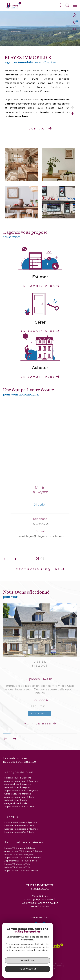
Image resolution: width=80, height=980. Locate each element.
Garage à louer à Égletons (18, 784)
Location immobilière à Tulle (19, 832)
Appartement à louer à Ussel (19, 807)
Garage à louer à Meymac (18, 794)
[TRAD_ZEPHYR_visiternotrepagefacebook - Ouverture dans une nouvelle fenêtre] (36, 925)
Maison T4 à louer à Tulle (17, 867)
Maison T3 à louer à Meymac (19, 854)
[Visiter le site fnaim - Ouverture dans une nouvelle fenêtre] (32, 947)
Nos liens (29, 968)
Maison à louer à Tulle (16, 800)
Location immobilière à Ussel (19, 826)
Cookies (52, 968)
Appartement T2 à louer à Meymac (23, 857)
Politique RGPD (41, 968)
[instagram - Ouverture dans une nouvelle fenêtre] (44, 925)
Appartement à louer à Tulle (19, 797)
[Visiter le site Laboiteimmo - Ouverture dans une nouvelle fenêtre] (40, 973)
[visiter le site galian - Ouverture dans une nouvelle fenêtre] (39, 954)
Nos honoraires (22, 966)
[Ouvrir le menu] (75, 5)
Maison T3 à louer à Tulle (17, 864)
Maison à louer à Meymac (18, 787)
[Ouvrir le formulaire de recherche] (67, 5)
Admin (60, 966)
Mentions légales (48, 966)
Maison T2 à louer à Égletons (20, 848)
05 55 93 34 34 (40, 896)
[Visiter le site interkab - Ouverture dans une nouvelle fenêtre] (51, 946)
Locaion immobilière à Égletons (21, 822)
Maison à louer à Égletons (18, 778)
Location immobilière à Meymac (21, 829)
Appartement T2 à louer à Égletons (23, 851)
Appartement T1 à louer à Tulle (21, 861)
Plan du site (35, 966)
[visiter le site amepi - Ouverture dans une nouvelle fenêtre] (20, 947)
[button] (14, 739)
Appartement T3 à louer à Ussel (21, 870)
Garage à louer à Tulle (16, 803)
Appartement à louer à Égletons (21, 781)
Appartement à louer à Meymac (21, 790)
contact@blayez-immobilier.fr (40, 899)
